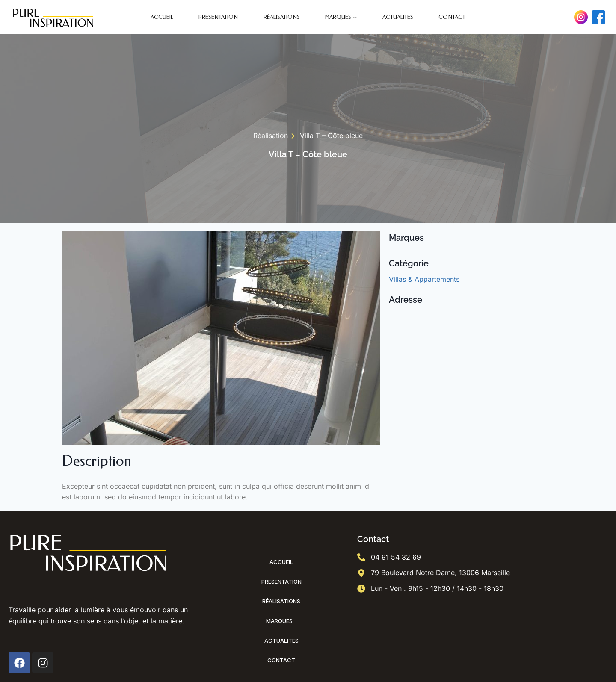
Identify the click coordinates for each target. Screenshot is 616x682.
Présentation (218, 17)
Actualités (398, 17)
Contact (452, 17)
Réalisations (282, 17)
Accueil (162, 17)
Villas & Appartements (424, 279)
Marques (281, 621)
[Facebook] (598, 17)
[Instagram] (581, 17)
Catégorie (409, 263)
